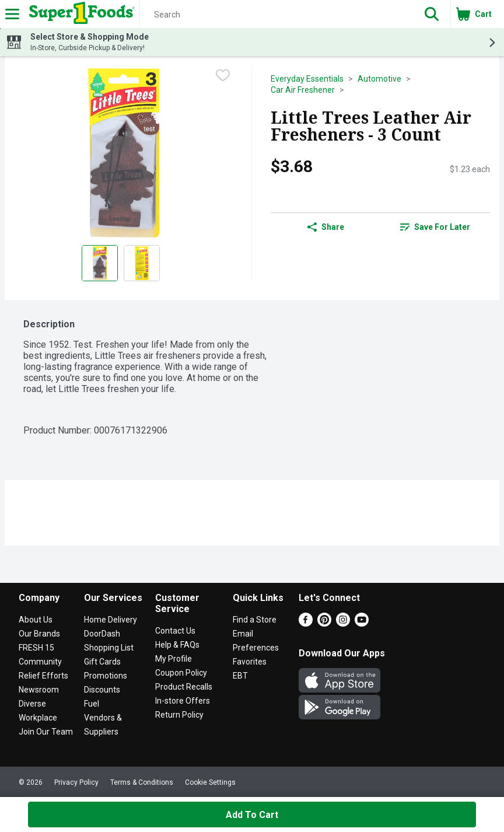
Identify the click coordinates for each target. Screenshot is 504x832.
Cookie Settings (210, 782)
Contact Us (175, 631)
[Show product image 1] (100, 263)
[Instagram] (343, 623)
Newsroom (39, 690)
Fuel (92, 704)
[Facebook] (306, 623)
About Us (36, 620)
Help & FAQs (177, 645)
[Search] (276, 15)
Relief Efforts (43, 676)
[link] (435, 227)
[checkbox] (223, 75)
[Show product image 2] (142, 263)
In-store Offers (183, 701)
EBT (240, 676)
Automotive (379, 79)
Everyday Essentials (307, 79)
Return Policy (179, 715)
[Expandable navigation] (12, 14)
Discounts (102, 690)
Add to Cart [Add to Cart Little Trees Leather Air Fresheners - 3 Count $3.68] (252, 815)
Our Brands (39, 634)
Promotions (106, 676)
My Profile (174, 659)
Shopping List (109, 648)
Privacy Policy (76, 782)
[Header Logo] (80, 14)
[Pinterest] (324, 623)
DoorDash (102, 634)
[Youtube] (362, 623)
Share (326, 227)
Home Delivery (111, 620)
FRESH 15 (36, 648)
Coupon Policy (181, 673)
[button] (432, 14)
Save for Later (435, 227)
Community (40, 662)
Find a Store (255, 620)
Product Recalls (184, 687)
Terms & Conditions (142, 782)
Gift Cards (102, 662)
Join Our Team (46, 732)
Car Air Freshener (303, 90)
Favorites (250, 662)
